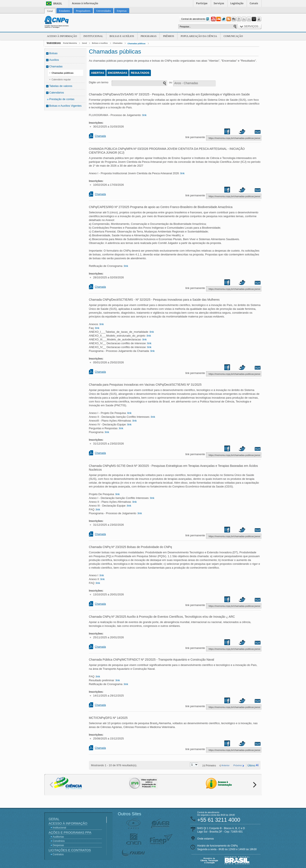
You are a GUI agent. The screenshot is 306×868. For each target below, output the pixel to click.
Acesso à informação (85, 3)
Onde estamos (206, 839)
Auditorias (58, 837)
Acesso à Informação (62, 36)
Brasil (58, 4)
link (145, 115)
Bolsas (53, 53)
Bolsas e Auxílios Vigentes (65, 106)
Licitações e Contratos (70, 850)
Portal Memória (70, 43)
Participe (202, 3)
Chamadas (118, 43)
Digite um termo (99, 82)
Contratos (58, 854)
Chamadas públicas (137, 44)
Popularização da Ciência (199, 36)
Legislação (237, 3)
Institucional (93, 36)
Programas (149, 36)
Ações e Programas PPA (70, 832)
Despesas (58, 845)
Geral (84, 43)
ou (171, 82)
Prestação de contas (62, 99)
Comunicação (233, 36)
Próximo (237, 765)
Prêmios (168, 36)
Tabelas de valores (61, 86)
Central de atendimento (196, 19)
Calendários (57, 93)
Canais (254, 3)
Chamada (100, 136)
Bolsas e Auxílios (122, 36)
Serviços (219, 3)
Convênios (59, 841)
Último (251, 765)
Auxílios (54, 60)
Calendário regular (61, 79)
